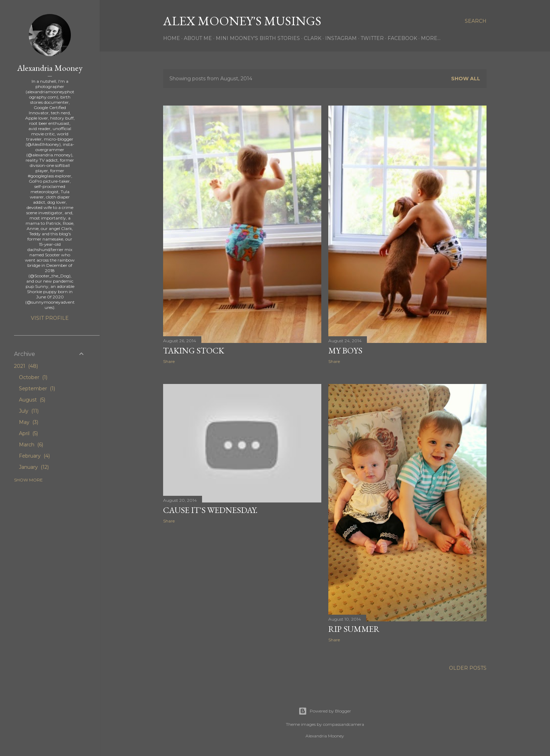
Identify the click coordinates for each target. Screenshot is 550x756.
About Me (198, 38)
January (34, 467)
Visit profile (50, 318)
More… (431, 38)
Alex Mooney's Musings (242, 21)
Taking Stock (194, 350)
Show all (466, 79)
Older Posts (468, 668)
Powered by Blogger (325, 711)
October (33, 377)
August (32, 400)
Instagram (341, 38)
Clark (313, 38)
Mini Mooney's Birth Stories (258, 38)
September (37, 389)
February (34, 456)
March (31, 445)
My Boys (345, 350)
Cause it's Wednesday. (210, 510)
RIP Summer (354, 629)
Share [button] (169, 361)
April (28, 433)
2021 (26, 366)
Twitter (372, 38)
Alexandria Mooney (50, 68)
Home (172, 38)
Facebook (402, 38)
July (29, 411)
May (29, 422)
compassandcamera (344, 724)
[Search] (476, 21)
